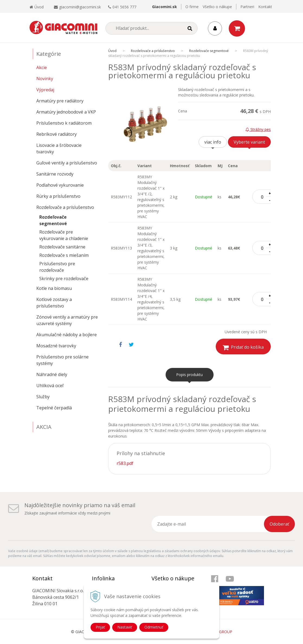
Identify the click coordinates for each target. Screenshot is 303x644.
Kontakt (265, 7)
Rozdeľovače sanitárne (62, 247)
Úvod (37, 7)
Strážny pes (258, 129)
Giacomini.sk (165, 7)
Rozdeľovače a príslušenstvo (65, 207)
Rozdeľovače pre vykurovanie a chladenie (64, 235)
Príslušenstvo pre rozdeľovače (57, 267)
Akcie (42, 67)
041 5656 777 (124, 7)
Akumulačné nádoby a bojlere (67, 335)
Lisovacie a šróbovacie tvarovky (59, 148)
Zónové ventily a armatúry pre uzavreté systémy (67, 320)
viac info (213, 142)
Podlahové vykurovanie (60, 185)
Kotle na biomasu (54, 288)
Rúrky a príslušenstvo (58, 196)
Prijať (100, 627)
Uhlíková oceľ (50, 386)
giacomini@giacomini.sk (80, 7)
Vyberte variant (249, 142)
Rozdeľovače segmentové (53, 220)
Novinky (45, 79)
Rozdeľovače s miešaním (64, 255)
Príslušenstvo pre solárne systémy (62, 360)
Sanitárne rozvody (55, 174)
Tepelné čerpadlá (54, 408)
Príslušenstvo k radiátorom (64, 123)
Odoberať (279, 524)
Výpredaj (45, 90)
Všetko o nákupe (217, 7)
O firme (192, 7)
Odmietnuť (154, 627)
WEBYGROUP (220, 632)
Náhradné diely (52, 374)
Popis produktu (189, 375)
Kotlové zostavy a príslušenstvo (54, 303)
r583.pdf (125, 463)
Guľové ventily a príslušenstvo (67, 163)
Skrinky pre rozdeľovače (64, 279)
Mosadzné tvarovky (56, 346)
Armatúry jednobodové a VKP (66, 112)
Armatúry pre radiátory (60, 101)
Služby (43, 397)
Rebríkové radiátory (57, 134)
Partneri (247, 7)
